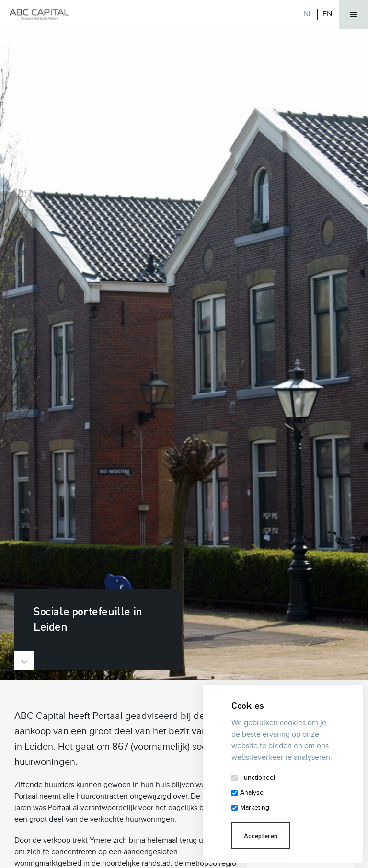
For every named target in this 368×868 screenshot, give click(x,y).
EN (327, 14)
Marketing (255, 808)
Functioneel (258, 778)
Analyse (252, 793)
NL (308, 14)
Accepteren (261, 836)
